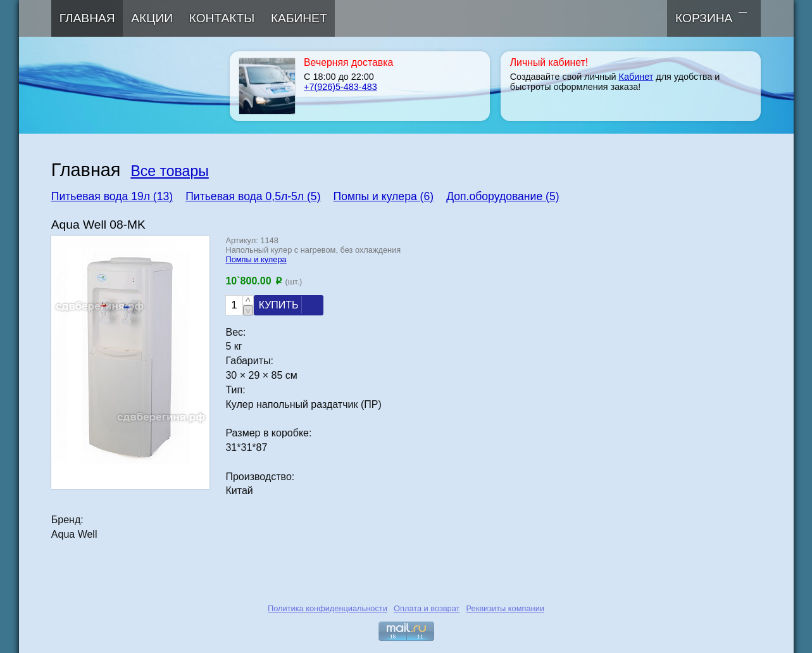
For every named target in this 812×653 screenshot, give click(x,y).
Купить (289, 305)
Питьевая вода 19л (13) (112, 196)
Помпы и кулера (256, 259)
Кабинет (299, 18)
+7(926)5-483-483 (340, 87)
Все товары (169, 171)
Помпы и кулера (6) (384, 196)
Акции (152, 18)
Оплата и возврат (427, 608)
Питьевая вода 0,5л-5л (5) (253, 196)
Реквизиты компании (505, 608)
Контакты (222, 18)
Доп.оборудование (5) (503, 196)
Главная (87, 18)
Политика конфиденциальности (328, 608)
